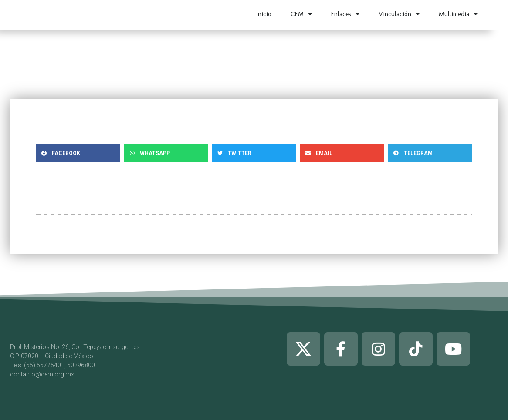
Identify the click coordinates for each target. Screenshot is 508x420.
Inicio (264, 14)
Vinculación (399, 14)
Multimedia (458, 14)
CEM (301, 14)
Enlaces (345, 14)
